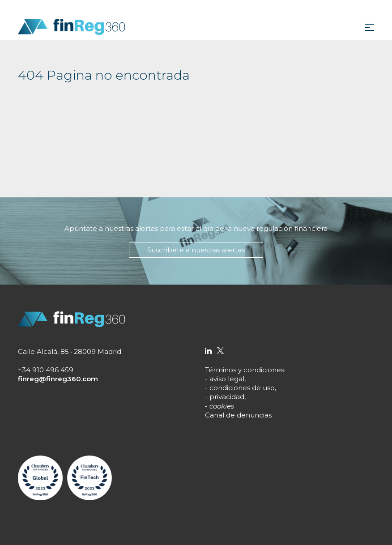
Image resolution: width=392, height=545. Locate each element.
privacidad (227, 397)
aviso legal (227, 379)
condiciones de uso (242, 388)
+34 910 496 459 (46, 370)
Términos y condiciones (245, 370)
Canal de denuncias (238, 415)
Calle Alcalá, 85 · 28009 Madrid (70, 351)
